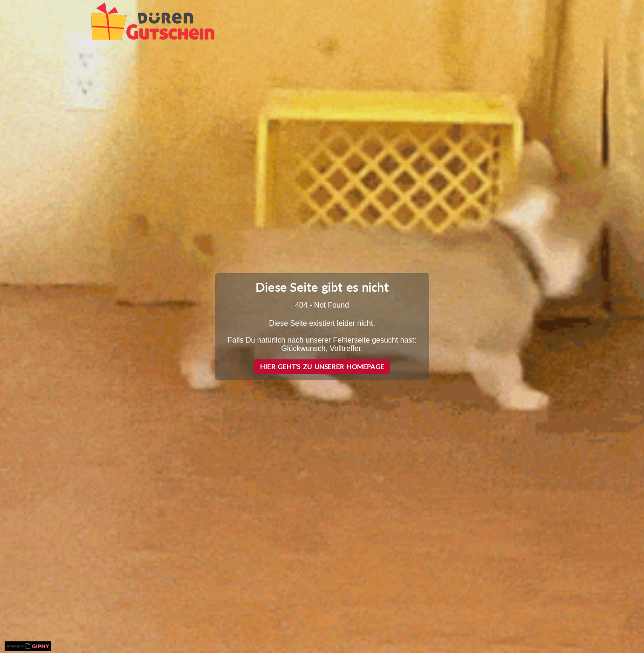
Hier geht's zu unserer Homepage (322, 367)
